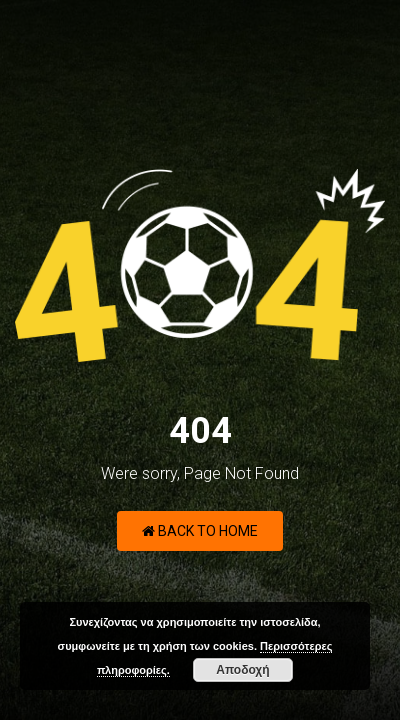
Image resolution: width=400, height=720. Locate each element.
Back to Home (200, 531)
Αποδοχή (242, 670)
